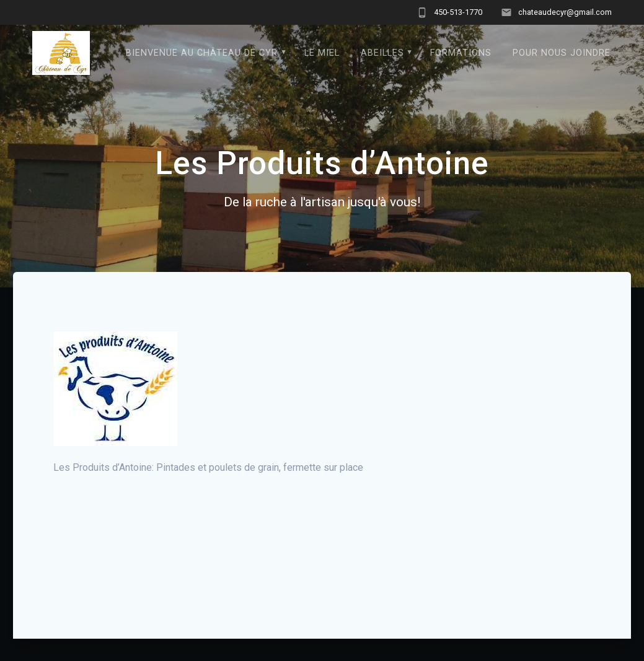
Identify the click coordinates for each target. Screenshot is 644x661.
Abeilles (382, 53)
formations (461, 53)
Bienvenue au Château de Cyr (202, 53)
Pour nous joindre (562, 53)
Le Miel (322, 53)
